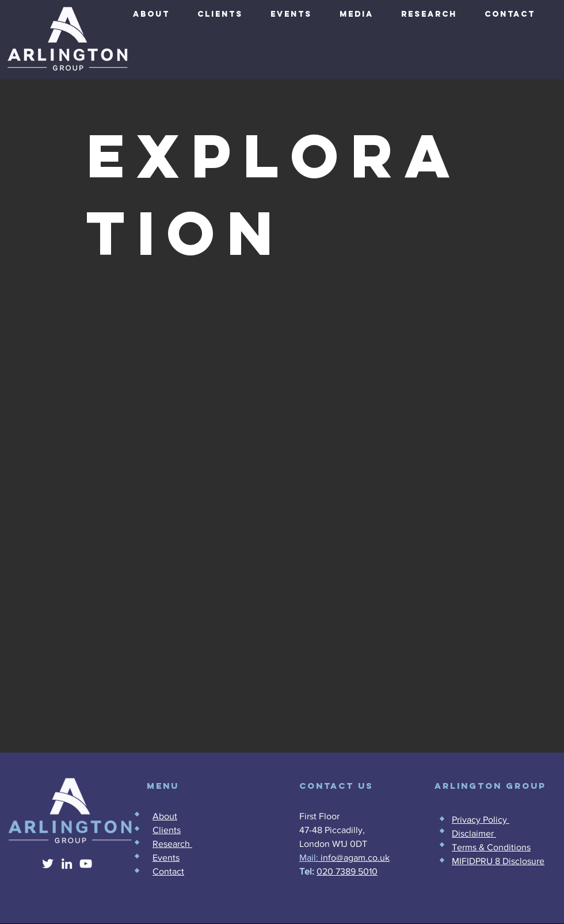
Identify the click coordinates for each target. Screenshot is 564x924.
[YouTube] (86, 864)
